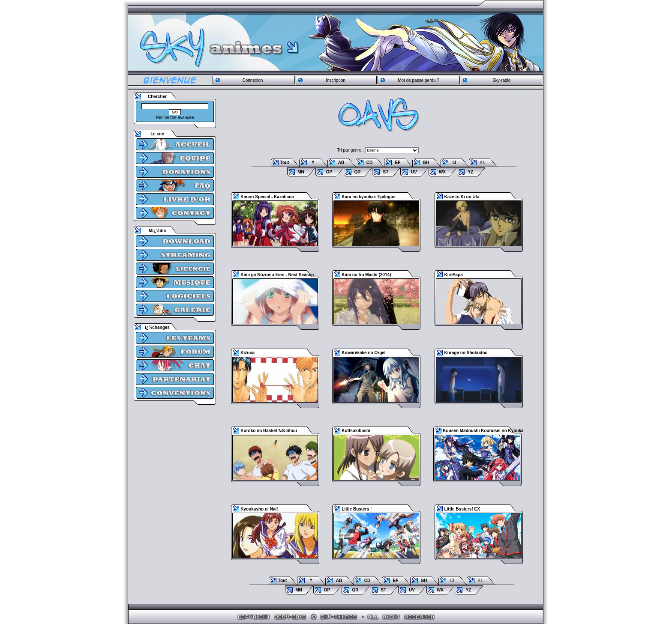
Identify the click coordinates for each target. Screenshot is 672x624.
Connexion (252, 80)
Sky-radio (501, 80)
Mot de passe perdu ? (418, 80)
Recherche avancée (175, 118)
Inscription (336, 80)
